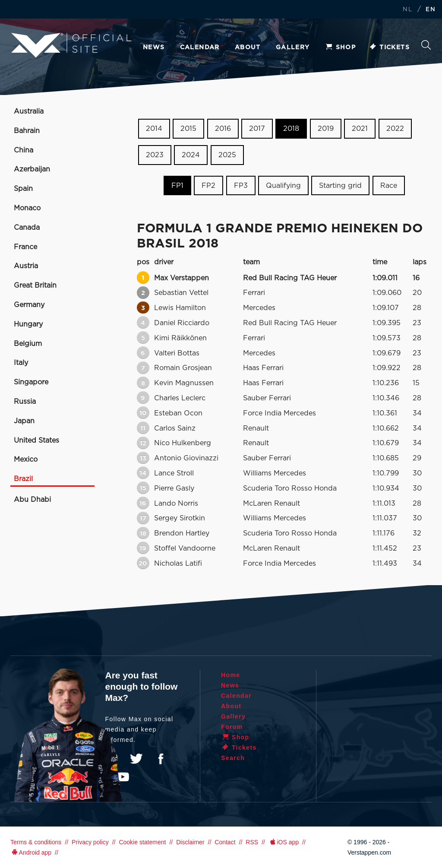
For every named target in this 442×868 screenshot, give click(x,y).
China (24, 150)
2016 (223, 129)
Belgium (28, 344)
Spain (23, 189)
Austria (26, 266)
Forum (232, 727)
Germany (29, 305)
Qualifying (283, 185)
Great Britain (35, 285)
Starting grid (340, 185)
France (25, 247)
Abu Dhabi (32, 500)
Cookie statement (142, 842)
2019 (326, 129)
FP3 (241, 185)
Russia (25, 402)
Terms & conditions (36, 842)
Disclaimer (190, 842)
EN (431, 10)
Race (389, 185)
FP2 (208, 185)
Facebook (161, 759)
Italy (21, 363)
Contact (225, 842)
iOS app (284, 842)
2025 (227, 155)
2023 (155, 155)
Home (231, 675)
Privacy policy (90, 842)
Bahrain (27, 131)
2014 (154, 129)
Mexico (26, 459)
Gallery (293, 48)
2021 (360, 129)
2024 (191, 155)
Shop (341, 48)
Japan (24, 421)
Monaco (27, 208)
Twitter (136, 759)
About (248, 48)
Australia (29, 111)
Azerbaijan (32, 169)
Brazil (23, 479)
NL (407, 10)
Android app (31, 852)
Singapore (31, 382)
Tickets (389, 48)
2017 (257, 129)
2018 (291, 129)
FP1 (177, 185)
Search (426, 45)
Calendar (200, 48)
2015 (188, 129)
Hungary (28, 324)
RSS (252, 842)
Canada (27, 228)
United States (36, 440)
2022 (395, 129)
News (154, 48)
